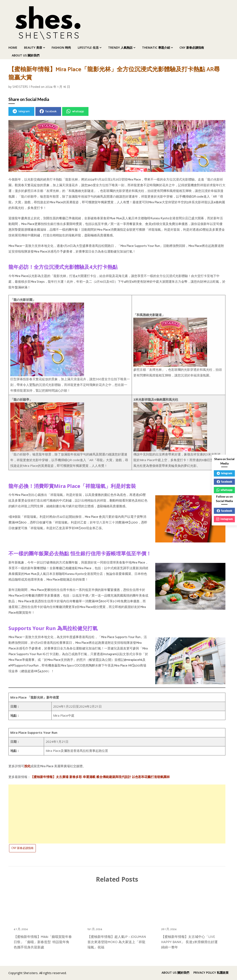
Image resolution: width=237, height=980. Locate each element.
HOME (13, 48)
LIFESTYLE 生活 (88, 48)
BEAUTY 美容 (33, 48)
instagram (224, 519)
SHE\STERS (20, 87)
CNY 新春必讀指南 (192, 48)
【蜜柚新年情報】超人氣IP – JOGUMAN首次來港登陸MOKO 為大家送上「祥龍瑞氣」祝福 (117, 942)
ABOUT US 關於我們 (26, 55)
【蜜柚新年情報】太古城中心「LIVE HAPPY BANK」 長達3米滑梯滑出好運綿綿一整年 (189, 942)
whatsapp (75, 112)
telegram (21, 112)
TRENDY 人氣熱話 (120, 48)
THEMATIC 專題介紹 (156, 48)
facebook (48, 112)
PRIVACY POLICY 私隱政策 (211, 973)
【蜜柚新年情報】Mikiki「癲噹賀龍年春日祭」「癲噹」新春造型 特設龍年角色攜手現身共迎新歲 (43, 942)
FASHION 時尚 (61, 48)
